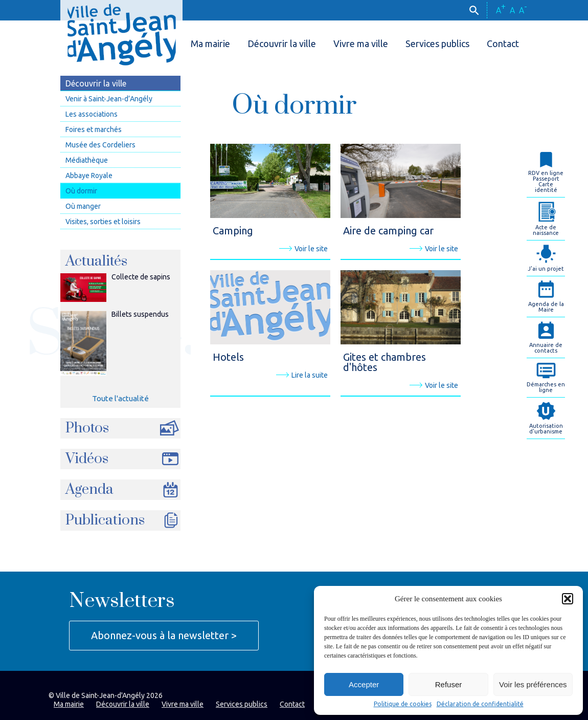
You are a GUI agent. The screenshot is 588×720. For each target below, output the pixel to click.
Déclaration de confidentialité (480, 704)
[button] (568, 599)
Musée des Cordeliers (100, 145)
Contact (503, 43)
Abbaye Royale (89, 176)
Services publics (437, 43)
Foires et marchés (94, 129)
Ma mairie (210, 43)
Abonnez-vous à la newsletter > (164, 635)
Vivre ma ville (361, 43)
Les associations (92, 114)
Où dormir (81, 191)
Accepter (364, 684)
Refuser (449, 684)
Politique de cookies (403, 704)
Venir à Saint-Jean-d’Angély (109, 99)
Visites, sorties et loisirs (103, 222)
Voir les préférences (533, 684)
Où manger (83, 206)
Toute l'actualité (120, 398)
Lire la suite (302, 375)
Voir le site (303, 249)
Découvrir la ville (282, 43)
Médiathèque (87, 160)
